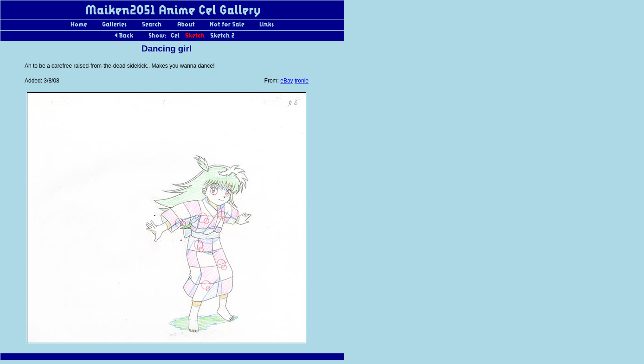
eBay (287, 81)
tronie (302, 81)
